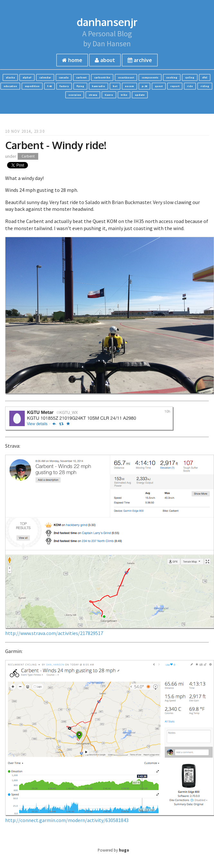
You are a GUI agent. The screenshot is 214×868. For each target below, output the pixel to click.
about (105, 60)
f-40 (49, 86)
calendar (45, 77)
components (150, 77)
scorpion (75, 95)
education (10, 86)
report (175, 86)
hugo (124, 850)
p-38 (144, 86)
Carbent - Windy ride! (56, 145)
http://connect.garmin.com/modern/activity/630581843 (67, 820)
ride (190, 86)
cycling (190, 77)
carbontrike (102, 77)
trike (124, 95)
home (72, 60)
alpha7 (27, 77)
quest (159, 86)
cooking (172, 77)
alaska (10, 77)
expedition (32, 86)
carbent (81, 77)
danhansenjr (107, 22)
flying (80, 86)
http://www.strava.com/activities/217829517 (54, 633)
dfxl (205, 77)
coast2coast (126, 77)
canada (64, 77)
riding (205, 86)
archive (140, 60)
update (140, 95)
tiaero (109, 95)
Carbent (28, 157)
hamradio (98, 86)
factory (64, 86)
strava (93, 95)
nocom (129, 86)
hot (115, 86)
